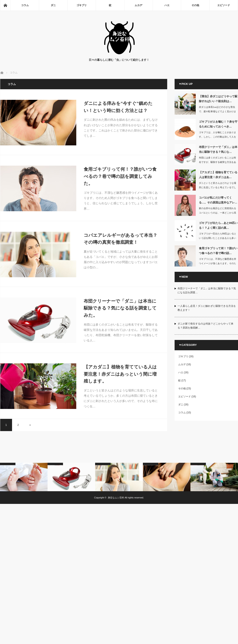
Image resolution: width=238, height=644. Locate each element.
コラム (25, 5)
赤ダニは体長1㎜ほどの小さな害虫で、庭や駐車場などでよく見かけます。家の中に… (217, 111)
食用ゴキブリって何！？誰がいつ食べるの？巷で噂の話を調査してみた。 (120, 176)
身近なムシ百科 (116, 498)
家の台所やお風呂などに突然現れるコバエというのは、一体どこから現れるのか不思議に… (217, 213)
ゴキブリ (82, 5)
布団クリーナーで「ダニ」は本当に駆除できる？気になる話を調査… (207, 290)
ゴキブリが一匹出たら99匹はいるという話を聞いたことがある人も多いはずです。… (218, 238)
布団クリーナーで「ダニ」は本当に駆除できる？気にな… (218, 149)
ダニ (53, 5)
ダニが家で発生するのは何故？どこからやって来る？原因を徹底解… (205, 326)
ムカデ (138, 5)
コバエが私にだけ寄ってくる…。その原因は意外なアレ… (218, 200)
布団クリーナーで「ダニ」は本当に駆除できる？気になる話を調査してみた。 (120, 308)
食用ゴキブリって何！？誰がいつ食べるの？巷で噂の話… (218, 251)
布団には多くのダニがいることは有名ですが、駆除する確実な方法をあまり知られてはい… (217, 162)
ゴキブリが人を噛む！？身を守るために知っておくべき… (218, 124)
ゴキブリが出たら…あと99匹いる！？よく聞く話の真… (218, 225)
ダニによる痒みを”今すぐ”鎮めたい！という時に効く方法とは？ (118, 107)
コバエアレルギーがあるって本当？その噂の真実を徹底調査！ (120, 239)
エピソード (224, 5)
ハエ (167, 5)
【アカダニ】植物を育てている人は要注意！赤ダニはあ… (218, 175)
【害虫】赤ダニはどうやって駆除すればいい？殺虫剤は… (218, 99)
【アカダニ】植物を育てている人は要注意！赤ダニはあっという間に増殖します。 (120, 374)
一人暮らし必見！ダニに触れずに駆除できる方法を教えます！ (207, 308)
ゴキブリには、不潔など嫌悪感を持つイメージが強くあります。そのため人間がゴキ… (217, 263)
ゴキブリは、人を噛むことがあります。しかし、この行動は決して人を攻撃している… (217, 137)
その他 (195, 5)
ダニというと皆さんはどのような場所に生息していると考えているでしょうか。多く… (217, 187)
